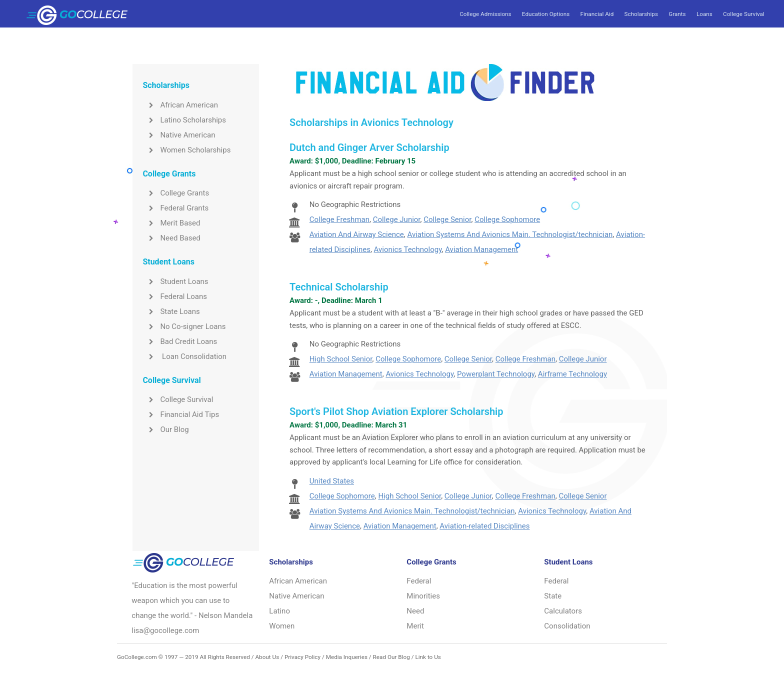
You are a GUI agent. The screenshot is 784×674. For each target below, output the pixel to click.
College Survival (744, 14)
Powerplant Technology (496, 374)
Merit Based (171, 223)
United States (332, 481)
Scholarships (641, 14)
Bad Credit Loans (180, 341)
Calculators (563, 611)
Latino (279, 611)
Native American (179, 135)
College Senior (447, 219)
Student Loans (175, 281)
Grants (677, 14)
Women (282, 626)
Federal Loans (175, 296)
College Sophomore (507, 219)
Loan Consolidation (184, 356)
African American (180, 105)
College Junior (397, 219)
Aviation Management (481, 249)
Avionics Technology (408, 249)
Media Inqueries (347, 657)
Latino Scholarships (184, 120)
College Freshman (339, 219)
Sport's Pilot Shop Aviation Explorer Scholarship (396, 411)
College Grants (176, 193)
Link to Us (428, 657)
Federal (419, 581)
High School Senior (341, 359)
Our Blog (165, 429)
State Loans (171, 311)
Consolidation (567, 626)
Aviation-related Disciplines (484, 526)
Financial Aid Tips (181, 414)
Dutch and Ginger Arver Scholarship (369, 147)
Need (415, 611)
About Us (267, 657)
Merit (415, 626)
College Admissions (485, 14)
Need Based (171, 238)
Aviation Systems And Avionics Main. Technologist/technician (510, 234)
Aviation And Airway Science (357, 234)
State (553, 596)
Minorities (423, 596)
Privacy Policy (302, 657)
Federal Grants (175, 208)
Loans (704, 14)
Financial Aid (597, 14)
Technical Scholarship (339, 287)
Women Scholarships (186, 150)
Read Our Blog (391, 657)
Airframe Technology (572, 374)
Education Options (546, 14)
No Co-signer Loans (184, 326)
